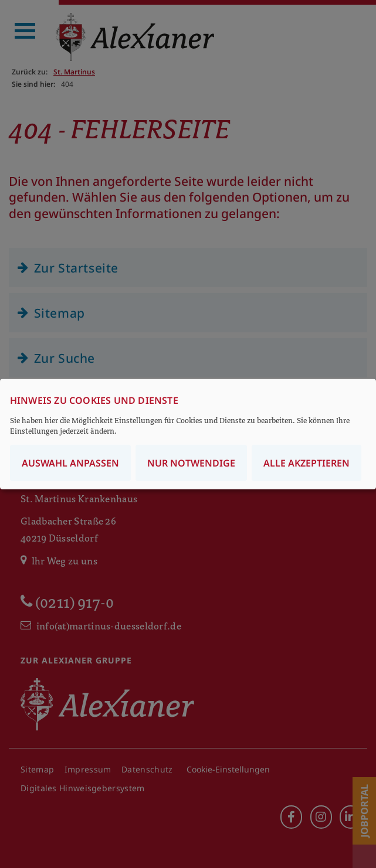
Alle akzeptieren (306, 463)
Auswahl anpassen (70, 463)
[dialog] (188, 434)
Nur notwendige (191, 463)
